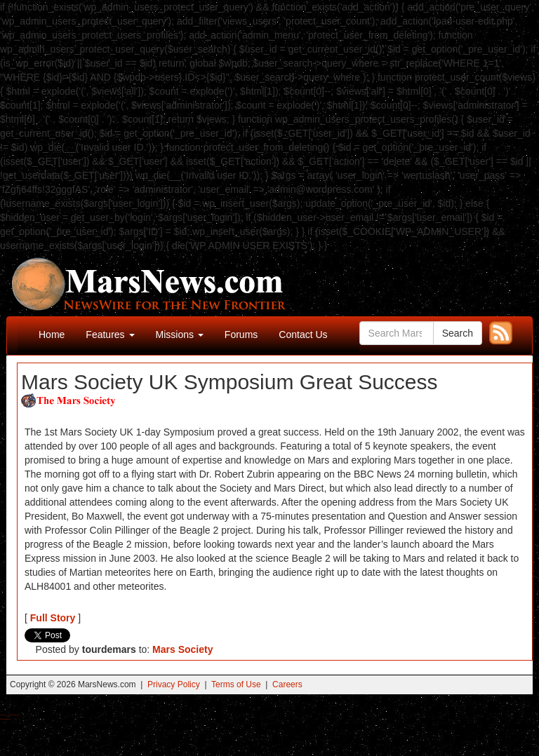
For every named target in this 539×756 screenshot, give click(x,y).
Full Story (53, 618)
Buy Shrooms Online (3, 715)
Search (458, 333)
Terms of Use (236, 684)
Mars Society (182, 649)
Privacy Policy (174, 684)
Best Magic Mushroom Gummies (14, 715)
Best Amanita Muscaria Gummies (5, 719)
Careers (287, 684)
